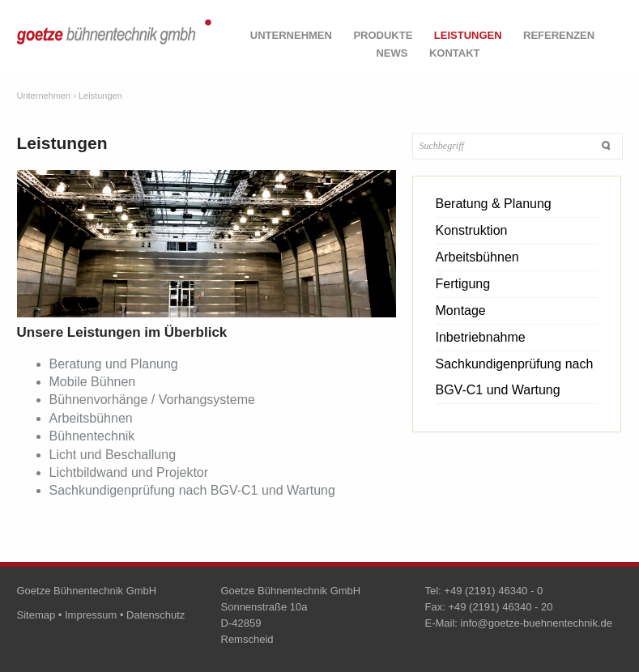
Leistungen (468, 35)
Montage (461, 310)
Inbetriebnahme (481, 337)
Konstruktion (472, 230)
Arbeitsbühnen (477, 257)
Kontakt (455, 53)
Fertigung (463, 284)
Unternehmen (291, 35)
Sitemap (36, 615)
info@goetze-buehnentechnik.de (537, 623)
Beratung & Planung (494, 204)
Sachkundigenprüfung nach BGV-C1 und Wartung (515, 377)
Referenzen (559, 35)
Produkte (383, 35)
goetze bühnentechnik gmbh (114, 42)
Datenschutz (155, 615)
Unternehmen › (47, 96)
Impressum (91, 615)
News (392, 53)
